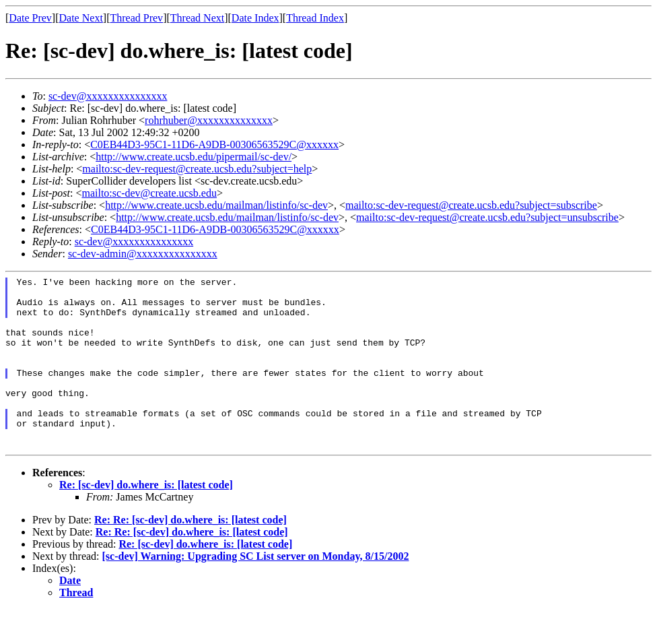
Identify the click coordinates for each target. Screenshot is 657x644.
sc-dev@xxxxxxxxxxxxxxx (108, 96)
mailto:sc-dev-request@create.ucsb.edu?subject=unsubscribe (487, 217)
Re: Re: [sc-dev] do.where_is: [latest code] (191, 554)
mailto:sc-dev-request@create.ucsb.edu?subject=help (197, 169)
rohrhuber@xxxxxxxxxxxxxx (209, 120)
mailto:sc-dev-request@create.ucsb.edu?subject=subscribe (471, 205)
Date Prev (30, 18)
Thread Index (315, 18)
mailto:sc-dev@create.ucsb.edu (149, 193)
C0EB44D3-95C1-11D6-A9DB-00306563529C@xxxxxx (214, 144)
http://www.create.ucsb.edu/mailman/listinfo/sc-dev (216, 205)
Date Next (81, 18)
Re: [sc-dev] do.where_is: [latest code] (146, 519)
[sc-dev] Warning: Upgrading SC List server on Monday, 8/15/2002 (256, 590)
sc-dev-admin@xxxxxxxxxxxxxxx (143, 254)
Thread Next (197, 18)
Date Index (255, 18)
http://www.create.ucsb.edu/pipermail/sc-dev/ (194, 157)
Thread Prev (136, 18)
